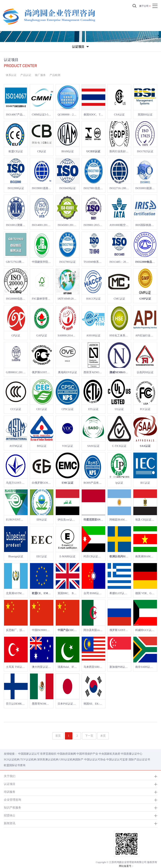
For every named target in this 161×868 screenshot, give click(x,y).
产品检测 (55, 75)
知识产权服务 (12, 807)
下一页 (89, 736)
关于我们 (10, 776)
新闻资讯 (10, 823)
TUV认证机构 (28, 760)
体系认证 (11, 75)
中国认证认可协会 (95, 760)
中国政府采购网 (66, 754)
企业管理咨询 (12, 800)
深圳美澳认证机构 (48, 760)
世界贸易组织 (48, 754)
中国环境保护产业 (87, 754)
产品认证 (26, 75)
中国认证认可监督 (117, 760)
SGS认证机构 (12, 760)
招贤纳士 (10, 815)
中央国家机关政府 (110, 754)
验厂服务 (40, 75)
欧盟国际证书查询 (15, 765)
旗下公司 (144, 6)
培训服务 (10, 792)
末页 (103, 736)
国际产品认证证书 (139, 760)
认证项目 (10, 784)
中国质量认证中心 (132, 754)
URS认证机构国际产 (71, 760)
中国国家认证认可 (29, 754)
